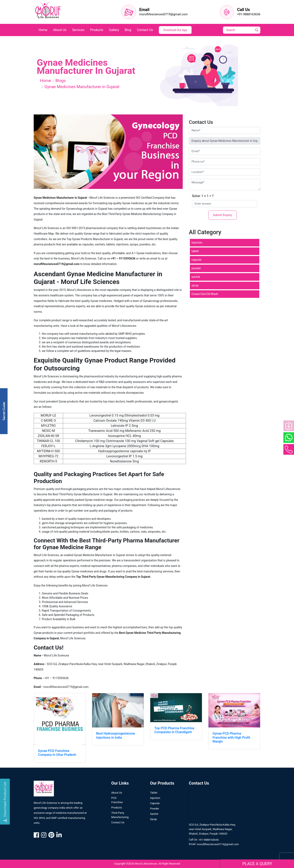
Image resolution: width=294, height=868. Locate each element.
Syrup (153, 823)
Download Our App (175, 30)
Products (117, 811)
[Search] (244, 30)
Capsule (155, 807)
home (43, 30)
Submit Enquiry (223, 215)
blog (128, 30)
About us (117, 796)
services (78, 30)
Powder (155, 812)
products (97, 30)
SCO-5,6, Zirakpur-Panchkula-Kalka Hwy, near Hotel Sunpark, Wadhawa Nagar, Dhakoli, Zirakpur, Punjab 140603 (212, 833)
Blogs (61, 81)
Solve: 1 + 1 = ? (203, 196)
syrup (195, 285)
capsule (197, 260)
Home (46, 81)
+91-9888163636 (249, 14)
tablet (195, 251)
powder (196, 268)
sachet (196, 277)
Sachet (154, 818)
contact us (145, 30)
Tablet (154, 796)
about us (60, 30)
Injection (197, 243)
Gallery (114, 30)
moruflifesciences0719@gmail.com (163, 14)
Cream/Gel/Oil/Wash (205, 294)
